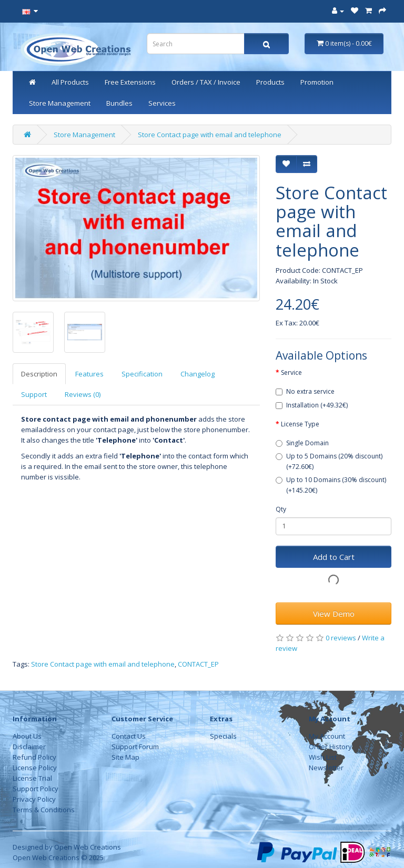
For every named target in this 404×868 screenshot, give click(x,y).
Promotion (317, 82)
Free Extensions (130, 82)
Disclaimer (29, 747)
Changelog (198, 374)
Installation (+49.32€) (312, 405)
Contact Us (129, 736)
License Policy (35, 768)
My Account (327, 736)
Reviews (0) (83, 394)
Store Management (60, 103)
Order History (330, 747)
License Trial (32, 778)
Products (270, 82)
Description (39, 374)
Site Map (125, 757)
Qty (281, 509)
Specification (142, 374)
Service (291, 372)
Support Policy (36, 789)
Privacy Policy (34, 799)
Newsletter (326, 768)
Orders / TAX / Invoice (206, 82)
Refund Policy (34, 757)
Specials (223, 736)
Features (89, 374)
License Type (300, 424)
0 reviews (341, 638)
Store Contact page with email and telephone (210, 135)
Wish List (323, 757)
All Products (70, 82)
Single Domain (302, 443)
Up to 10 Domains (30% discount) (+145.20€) (331, 485)
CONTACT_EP (198, 664)
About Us (27, 736)
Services (162, 103)
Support (34, 394)
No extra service (305, 391)
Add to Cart (334, 557)
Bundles (119, 103)
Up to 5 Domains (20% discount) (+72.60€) (329, 461)
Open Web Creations (88, 847)
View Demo (334, 614)
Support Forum (135, 747)
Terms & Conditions (44, 810)
